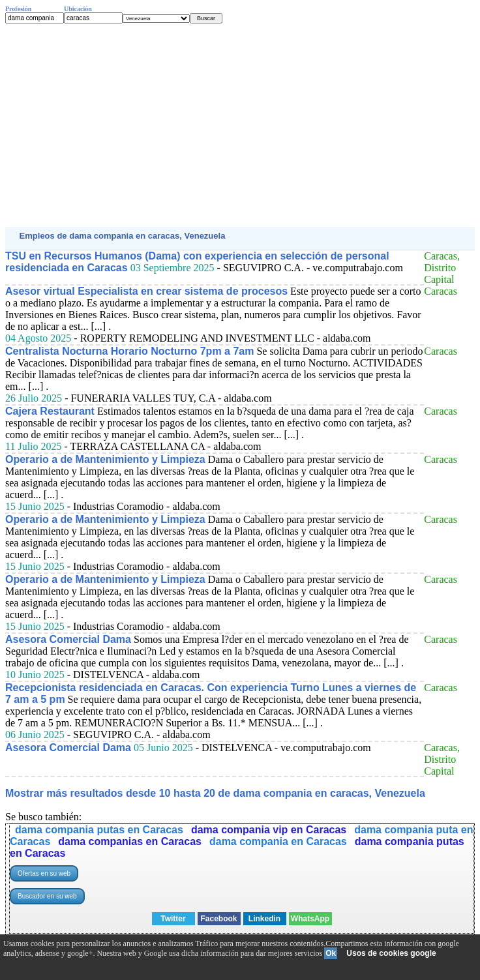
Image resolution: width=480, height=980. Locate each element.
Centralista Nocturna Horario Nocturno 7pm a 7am (129, 351)
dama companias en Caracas (130, 841)
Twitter (173, 919)
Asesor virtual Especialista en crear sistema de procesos (146, 291)
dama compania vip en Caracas (269, 830)
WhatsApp (310, 919)
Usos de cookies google (391, 953)
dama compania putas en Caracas (99, 830)
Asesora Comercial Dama (68, 639)
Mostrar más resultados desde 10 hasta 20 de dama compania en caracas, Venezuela (215, 793)
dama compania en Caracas (278, 841)
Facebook (218, 919)
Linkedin (264, 919)
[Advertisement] (240, 125)
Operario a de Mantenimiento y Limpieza (105, 459)
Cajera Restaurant (50, 411)
